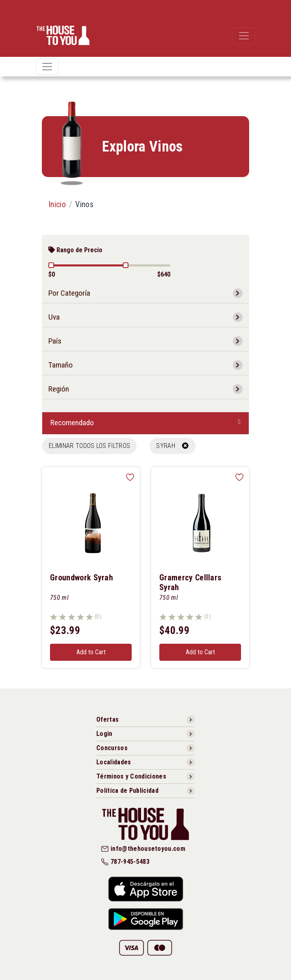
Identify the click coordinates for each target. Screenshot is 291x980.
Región (59, 389)
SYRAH (172, 446)
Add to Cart (91, 652)
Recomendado (72, 423)
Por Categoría (69, 293)
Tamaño (61, 365)
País (55, 341)
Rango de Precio (75, 250)
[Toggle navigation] (244, 36)
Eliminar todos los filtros (89, 446)
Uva (54, 317)
